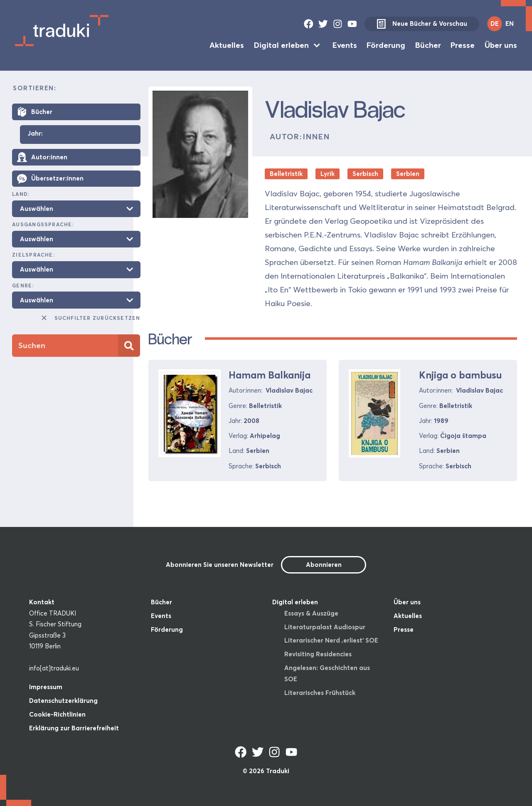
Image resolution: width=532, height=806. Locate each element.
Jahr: (35, 134)
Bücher (428, 45)
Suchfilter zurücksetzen (90, 318)
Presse (463, 45)
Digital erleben (281, 45)
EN (510, 23)
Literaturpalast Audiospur (325, 627)
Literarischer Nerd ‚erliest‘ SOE (331, 640)
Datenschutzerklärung (63, 701)
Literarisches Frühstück (320, 693)
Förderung (386, 45)
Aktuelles (227, 45)
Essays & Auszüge (311, 613)
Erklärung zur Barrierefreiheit (74, 728)
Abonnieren (324, 565)
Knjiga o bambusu (460, 375)
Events (345, 45)
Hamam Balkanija (270, 375)
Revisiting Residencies (318, 654)
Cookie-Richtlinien (57, 714)
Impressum (46, 687)
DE (495, 23)
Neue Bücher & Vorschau (422, 24)
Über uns (501, 45)
